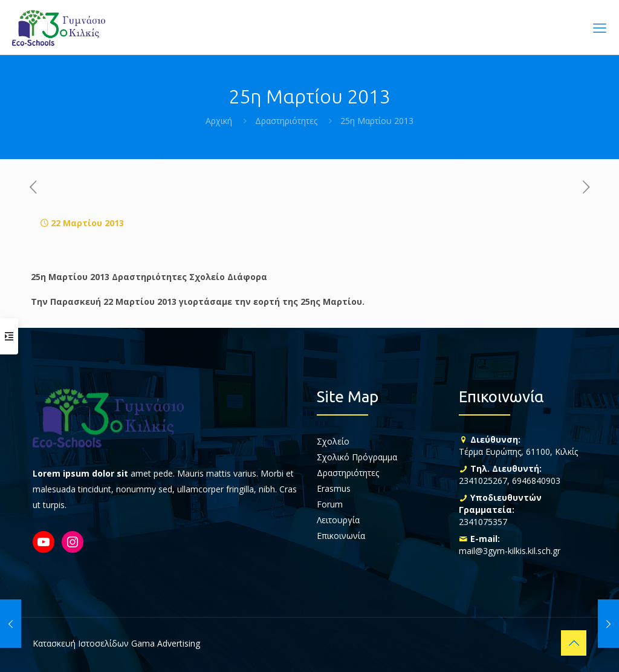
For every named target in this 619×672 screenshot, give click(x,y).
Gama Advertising (166, 643)
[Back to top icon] (574, 643)
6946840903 (536, 481)
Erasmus (334, 488)
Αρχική (219, 121)
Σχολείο (333, 441)
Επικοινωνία (341, 536)
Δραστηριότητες (286, 121)
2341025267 (483, 481)
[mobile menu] (600, 27)
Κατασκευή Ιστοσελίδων (81, 643)
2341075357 (483, 522)
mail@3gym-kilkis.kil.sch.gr (510, 551)
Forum (330, 504)
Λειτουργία (338, 520)
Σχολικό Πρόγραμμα (357, 457)
